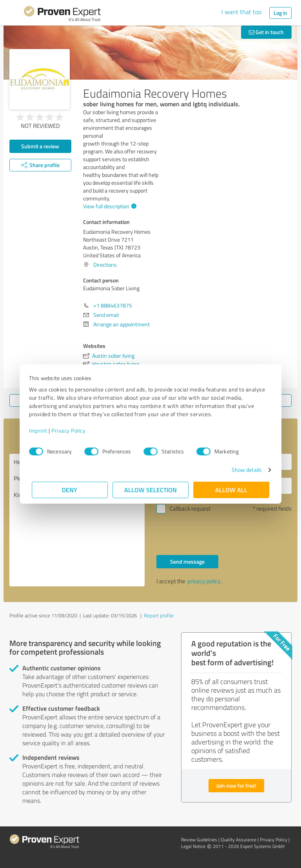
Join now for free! (236, 785)
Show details (244, 470)
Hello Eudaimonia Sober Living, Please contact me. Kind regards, (77, 520)
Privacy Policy (71, 430)
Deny (70, 490)
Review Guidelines (199, 840)
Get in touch (266, 32)
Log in (280, 13)
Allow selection (150, 490)
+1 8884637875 (113, 305)
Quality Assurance (238, 840)
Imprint (41, 430)
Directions (105, 265)
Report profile (159, 615)
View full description (109, 206)
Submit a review (40, 146)
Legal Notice (193, 846)
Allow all (231, 490)
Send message (187, 561)
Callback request (190, 509)
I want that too (241, 12)
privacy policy (204, 581)
